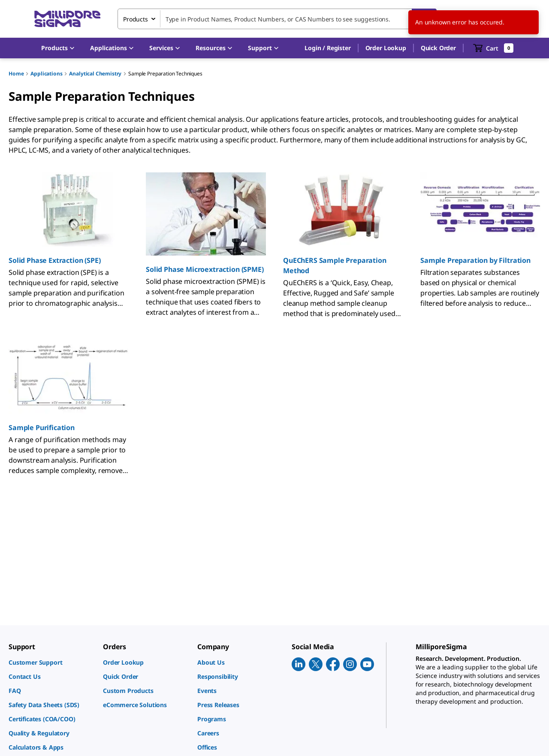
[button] (327, 48)
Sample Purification (42, 428)
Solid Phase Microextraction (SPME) (205, 269)
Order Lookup (386, 48)
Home (16, 74)
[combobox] (277, 19)
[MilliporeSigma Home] (67, 19)
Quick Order (438, 48)
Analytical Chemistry (95, 74)
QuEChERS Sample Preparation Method (335, 265)
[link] (51, 662)
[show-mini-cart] (493, 48)
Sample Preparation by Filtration (475, 260)
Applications (46, 74)
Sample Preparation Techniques (165, 74)
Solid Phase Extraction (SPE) (55, 260)
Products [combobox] (136, 19)
